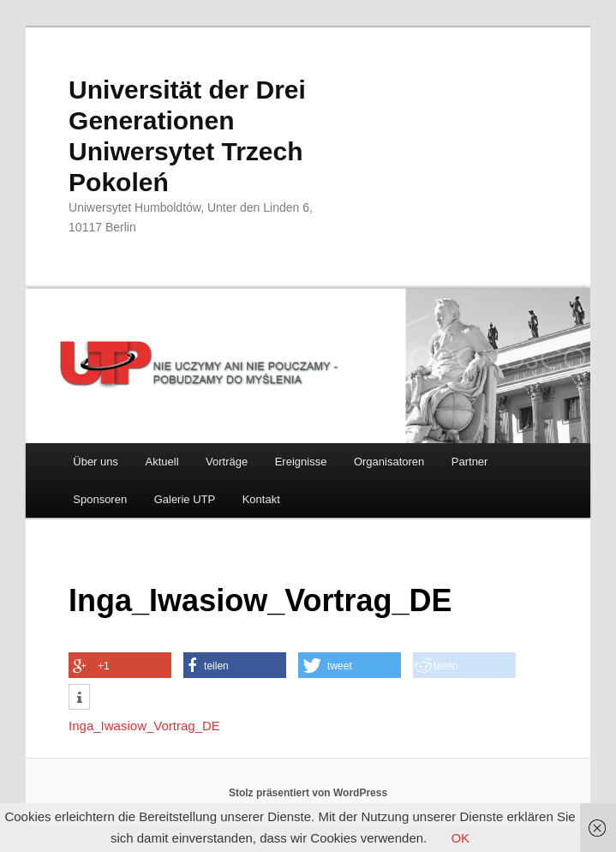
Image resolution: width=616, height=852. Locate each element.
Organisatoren (389, 462)
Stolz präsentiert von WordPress (308, 793)
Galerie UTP (185, 499)
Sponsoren (100, 499)
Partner (470, 462)
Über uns (96, 462)
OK (460, 838)
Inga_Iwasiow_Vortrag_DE (144, 726)
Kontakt (261, 499)
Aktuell (162, 462)
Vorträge (227, 462)
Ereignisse (301, 462)
